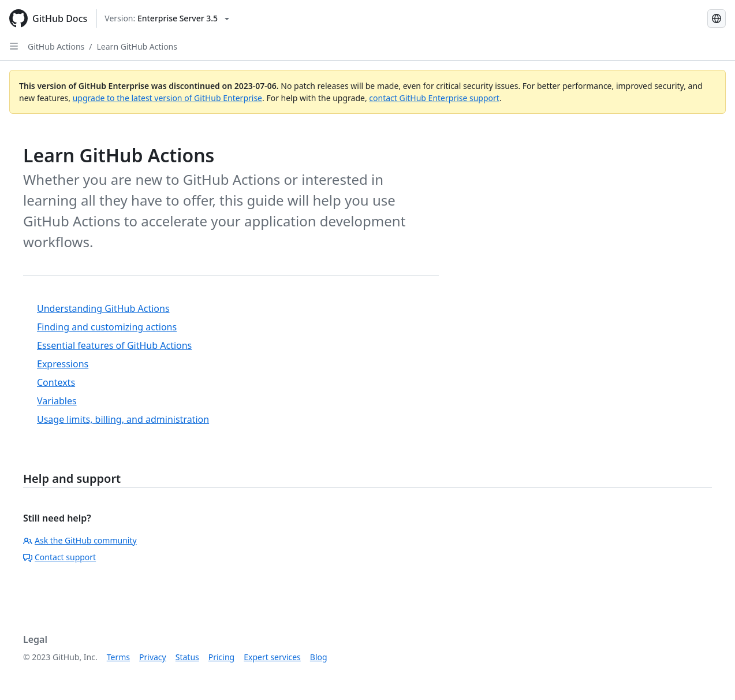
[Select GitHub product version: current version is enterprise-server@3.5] (167, 18)
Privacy (153, 657)
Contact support (59, 557)
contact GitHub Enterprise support (434, 98)
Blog (319, 657)
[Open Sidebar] (14, 46)
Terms (118, 657)
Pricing (221, 657)
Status (187, 657)
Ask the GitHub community (80, 540)
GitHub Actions (56, 46)
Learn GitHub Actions (137, 46)
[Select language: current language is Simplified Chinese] (717, 18)
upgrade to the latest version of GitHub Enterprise (167, 98)
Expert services (272, 657)
